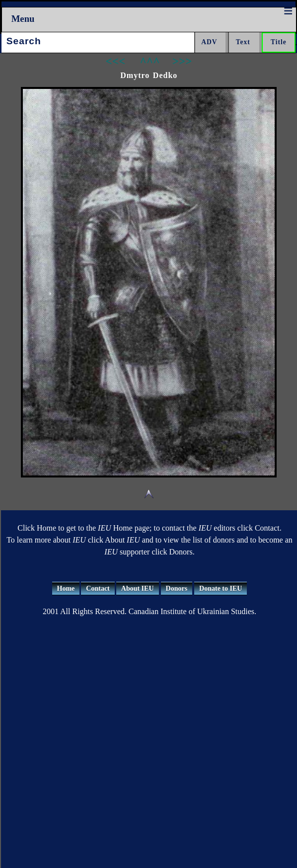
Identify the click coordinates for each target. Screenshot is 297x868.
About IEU (138, 589)
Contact (98, 589)
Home (66, 589)
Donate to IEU (221, 589)
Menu (23, 19)
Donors (177, 589)
